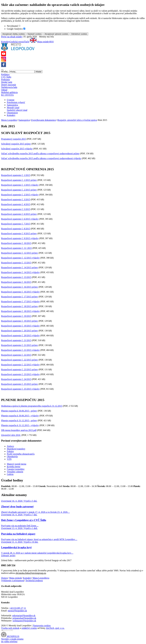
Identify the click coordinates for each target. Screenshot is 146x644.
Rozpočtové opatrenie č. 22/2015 (16, 355)
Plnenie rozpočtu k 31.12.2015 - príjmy (19, 420)
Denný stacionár (9, 85)
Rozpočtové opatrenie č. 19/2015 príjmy (20, 321)
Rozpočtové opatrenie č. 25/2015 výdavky (20, 389)
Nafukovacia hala (9, 87)
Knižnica (5, 74)
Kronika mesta (14, 466)
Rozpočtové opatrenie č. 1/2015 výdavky (20, 185)
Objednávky (12, 456)
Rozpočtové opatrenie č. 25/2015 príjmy (20, 384)
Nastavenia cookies (42, 625)
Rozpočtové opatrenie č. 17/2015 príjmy (20, 297)
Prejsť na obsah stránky (12, 37)
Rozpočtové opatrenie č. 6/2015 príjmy (19, 214)
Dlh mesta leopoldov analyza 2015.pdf (19, 430)
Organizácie (12, 113)
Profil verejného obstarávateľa (21, 454)
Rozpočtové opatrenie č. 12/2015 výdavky (20, 258)
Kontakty (5, 42)
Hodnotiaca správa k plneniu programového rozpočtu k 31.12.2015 (32, 406)
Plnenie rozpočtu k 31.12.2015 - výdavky (20, 425)
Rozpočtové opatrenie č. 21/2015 (16, 340)
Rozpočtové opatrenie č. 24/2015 (16, 379)
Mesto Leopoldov (9, 120)
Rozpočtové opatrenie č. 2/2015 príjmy (19, 190)
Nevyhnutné (12, 26)
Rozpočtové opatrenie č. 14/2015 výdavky (20, 272)
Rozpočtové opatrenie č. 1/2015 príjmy (19, 180)
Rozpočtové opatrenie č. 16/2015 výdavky (20, 292)
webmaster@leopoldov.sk (24, 621)
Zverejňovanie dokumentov (44, 120)
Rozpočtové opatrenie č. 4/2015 (16, 204)
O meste (11, 100)
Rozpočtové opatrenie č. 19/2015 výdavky (20, 326)
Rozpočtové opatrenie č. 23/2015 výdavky (20, 374)
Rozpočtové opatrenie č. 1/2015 (16, 175)
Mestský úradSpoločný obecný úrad (17, 109)
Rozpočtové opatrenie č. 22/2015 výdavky (20, 365)
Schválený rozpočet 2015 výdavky (17, 149)
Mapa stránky (43, 42)
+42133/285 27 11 (18, 608)
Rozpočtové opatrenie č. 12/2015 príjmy (20, 253)
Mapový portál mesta (17, 464)
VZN (9, 459)
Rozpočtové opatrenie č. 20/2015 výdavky (20, 335)
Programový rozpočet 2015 (14, 139)
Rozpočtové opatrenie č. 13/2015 (16, 263)
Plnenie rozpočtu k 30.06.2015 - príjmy (19, 411)
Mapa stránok (15, 578)
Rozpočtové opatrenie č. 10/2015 (16, 243)
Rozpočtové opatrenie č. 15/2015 (16, 277)
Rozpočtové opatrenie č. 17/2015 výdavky (20, 301)
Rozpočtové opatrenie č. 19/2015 (16, 316)
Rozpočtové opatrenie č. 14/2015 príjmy (20, 267)
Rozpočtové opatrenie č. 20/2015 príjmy (20, 331)
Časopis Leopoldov (16, 469)
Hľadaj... (5, 71)
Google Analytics (15, 29)
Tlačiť (27, 42)
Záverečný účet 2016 (11, 435)
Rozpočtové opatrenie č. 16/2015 (16, 282)
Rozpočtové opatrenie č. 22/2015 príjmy (20, 360)
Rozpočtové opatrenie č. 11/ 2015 (16, 248)
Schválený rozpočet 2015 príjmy (16, 144)
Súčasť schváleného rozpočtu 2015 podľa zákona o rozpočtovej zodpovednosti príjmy (40, 153)
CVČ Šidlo (6, 77)
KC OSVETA (7, 95)
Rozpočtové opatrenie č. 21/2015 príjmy (20, 345)
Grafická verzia (17, 42)
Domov (5, 578)
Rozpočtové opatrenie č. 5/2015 (16, 209)
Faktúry (10, 451)
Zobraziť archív (8, 555)
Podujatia (5, 79)
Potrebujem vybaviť (16, 102)
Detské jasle (7, 82)
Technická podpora (34, 580)
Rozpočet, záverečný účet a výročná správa (77, 120)
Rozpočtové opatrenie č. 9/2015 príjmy (19, 233)
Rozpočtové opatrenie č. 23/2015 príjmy (20, 369)
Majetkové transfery (16, 449)
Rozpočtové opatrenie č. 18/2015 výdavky (20, 311)
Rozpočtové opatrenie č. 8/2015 (16, 229)
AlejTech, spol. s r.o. (55, 628)
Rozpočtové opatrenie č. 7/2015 (16, 224)
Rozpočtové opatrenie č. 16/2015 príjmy (20, 287)
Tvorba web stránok (10, 628)
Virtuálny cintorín (15, 472)
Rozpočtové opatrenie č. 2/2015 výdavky (20, 195)
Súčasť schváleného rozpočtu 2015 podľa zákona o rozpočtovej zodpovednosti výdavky (41, 158)
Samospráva (12, 105)
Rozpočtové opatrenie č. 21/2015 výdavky (20, 350)
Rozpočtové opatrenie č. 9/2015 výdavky (20, 238)
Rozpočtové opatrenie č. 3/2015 (16, 199)
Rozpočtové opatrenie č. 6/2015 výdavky (20, 219)
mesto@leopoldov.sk (17, 611)
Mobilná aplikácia (9, 92)
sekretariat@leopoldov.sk (24, 615)
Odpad (4, 90)
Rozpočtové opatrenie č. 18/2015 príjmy (20, 306)
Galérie (10, 474)
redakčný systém (29, 628)
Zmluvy (10, 446)
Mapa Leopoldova (41, 578)
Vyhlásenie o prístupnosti (13, 580)
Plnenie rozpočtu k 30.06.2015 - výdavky (20, 416)
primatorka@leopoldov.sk (24, 618)
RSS (52, 42)
